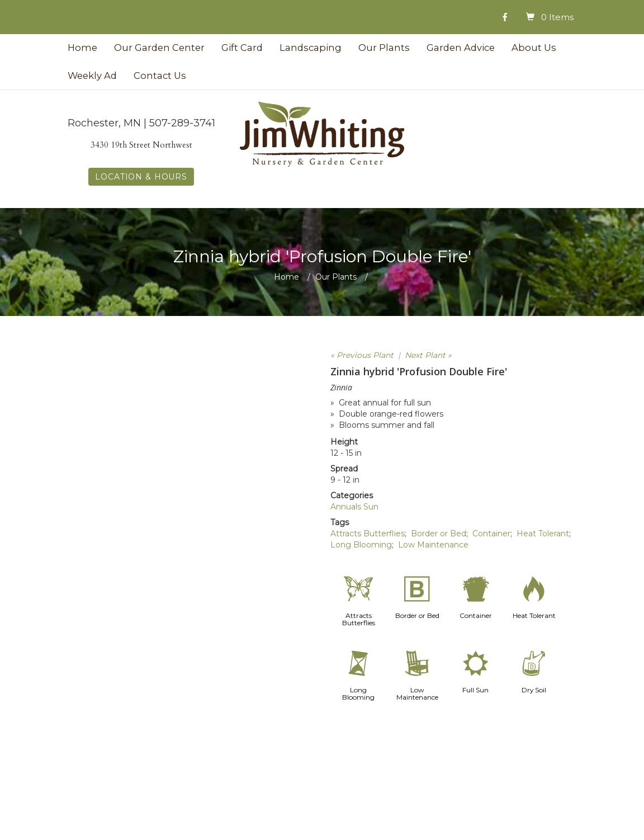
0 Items (557, 17)
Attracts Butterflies (368, 534)
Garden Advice (461, 48)
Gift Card (242, 48)
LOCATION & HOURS (141, 177)
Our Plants (384, 48)
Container (491, 534)
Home (82, 48)
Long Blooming (361, 545)
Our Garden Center (159, 48)
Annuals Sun (354, 507)
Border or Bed (439, 534)
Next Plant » (428, 355)
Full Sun (475, 690)
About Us (534, 48)
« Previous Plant (362, 355)
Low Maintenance (433, 545)
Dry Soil (534, 690)
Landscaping (311, 48)
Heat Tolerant (543, 534)
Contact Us (160, 75)
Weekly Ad (92, 75)
